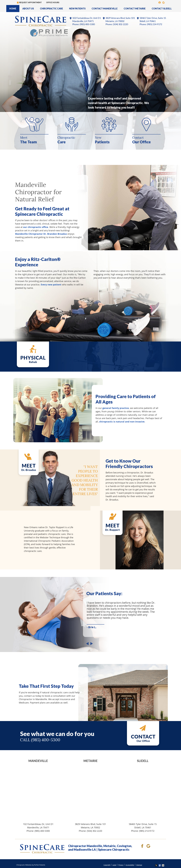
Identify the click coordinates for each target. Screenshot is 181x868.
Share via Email (163, 865)
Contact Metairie (135, 9)
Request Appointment (29, 2)
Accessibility (130, 865)
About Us (28, 9)
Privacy (121, 865)
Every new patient (51, 285)
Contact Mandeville (105, 9)
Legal (114, 865)
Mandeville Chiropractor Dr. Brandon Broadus (41, 234)
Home (13, 9)
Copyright (107, 865)
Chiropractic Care (51, 9)
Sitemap (139, 865)
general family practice (116, 408)
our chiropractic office (36, 227)
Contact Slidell (162, 9)
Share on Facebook (160, 865)
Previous (88, 645)
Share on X (156, 865)
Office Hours (53, 2)
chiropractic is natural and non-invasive (122, 422)
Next (91, 645)
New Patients (77, 9)
